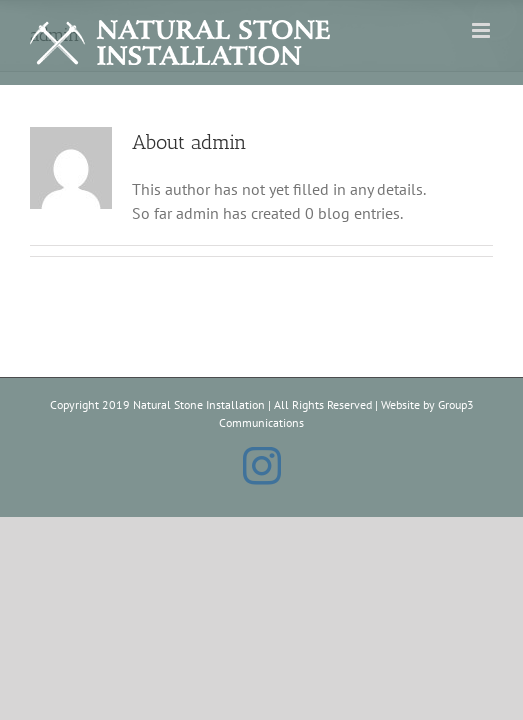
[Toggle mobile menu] (482, 30)
